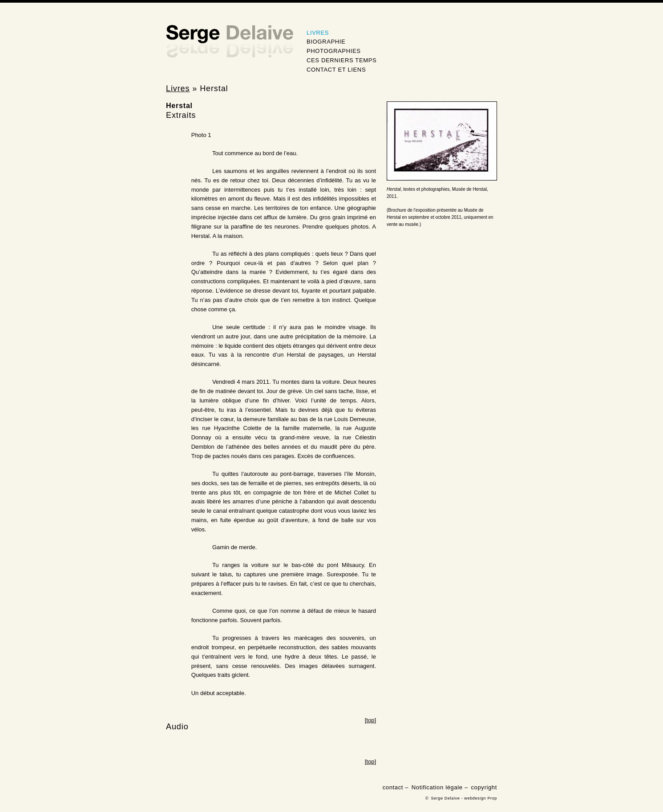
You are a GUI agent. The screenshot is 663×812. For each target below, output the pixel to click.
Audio (177, 727)
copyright (484, 787)
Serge (230, 42)
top (370, 720)
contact (393, 787)
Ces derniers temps (342, 60)
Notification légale (437, 787)
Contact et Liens (336, 70)
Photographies (334, 51)
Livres (318, 33)
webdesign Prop (481, 798)
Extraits (181, 115)
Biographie (326, 42)
